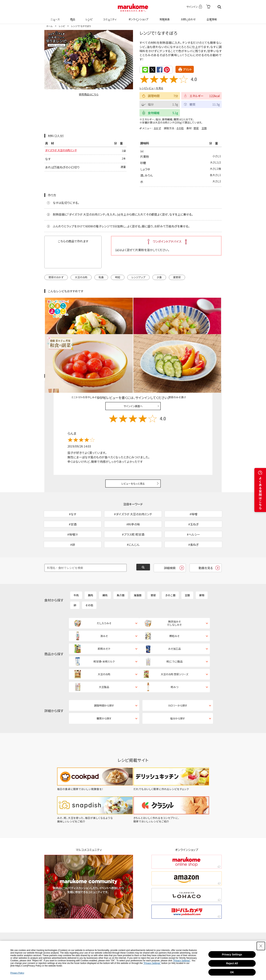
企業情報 (211, 17)
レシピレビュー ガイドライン (208, 337)
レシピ (88, 17)
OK (232, 972)
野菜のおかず (56, 277)
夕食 (159, 277)
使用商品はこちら (89, 94)
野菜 (196, 128)
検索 (219, 7)
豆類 (204, 128)
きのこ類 (170, 575)
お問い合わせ (187, 17)
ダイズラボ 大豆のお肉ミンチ (63, 151)
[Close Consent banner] (261, 946)
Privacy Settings (232, 954)
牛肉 (76, 575)
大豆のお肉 (81, 277)
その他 (180, 128)
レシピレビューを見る (151, 88)
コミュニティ (109, 17)
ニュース (55, 17)
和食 (101, 277)
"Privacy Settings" (182, 961)
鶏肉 (105, 575)
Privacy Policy (17, 973)
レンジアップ (138, 277)
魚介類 (121, 575)
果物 (202, 575)
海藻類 (138, 575)
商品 (72, 17)
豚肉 (91, 575)
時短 (118, 277)
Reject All (232, 963)
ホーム (49, 26)
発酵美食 (164, 17)
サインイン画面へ (133, 366)
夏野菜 (177, 277)
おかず (157, 128)
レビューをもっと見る (133, 444)
